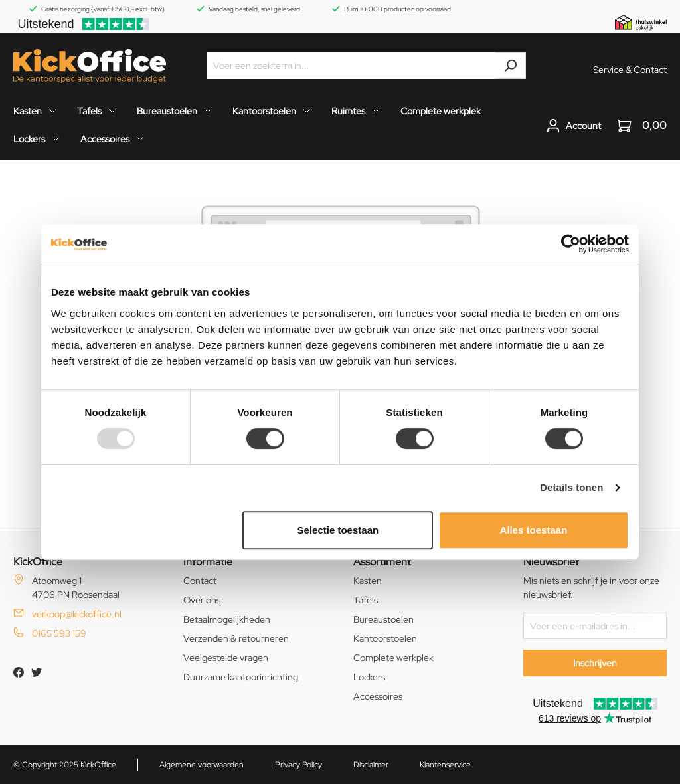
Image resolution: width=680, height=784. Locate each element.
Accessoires (378, 696)
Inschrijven (595, 663)
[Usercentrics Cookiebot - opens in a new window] (571, 244)
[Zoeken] (510, 66)
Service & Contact (630, 70)
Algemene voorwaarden (202, 765)
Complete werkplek (393, 658)
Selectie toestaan (338, 530)
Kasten (368, 581)
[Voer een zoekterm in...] (351, 66)
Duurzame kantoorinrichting (241, 677)
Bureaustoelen (383, 619)
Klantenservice (445, 765)
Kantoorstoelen (385, 638)
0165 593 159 (59, 633)
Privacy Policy (298, 765)
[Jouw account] (573, 126)
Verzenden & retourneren (236, 638)
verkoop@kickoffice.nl (77, 614)
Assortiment (382, 562)
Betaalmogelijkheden (227, 619)
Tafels (366, 600)
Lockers (369, 677)
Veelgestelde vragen (226, 658)
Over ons (202, 600)
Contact (200, 581)
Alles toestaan (534, 530)
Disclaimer (371, 765)
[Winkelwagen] (638, 126)
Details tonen (571, 487)
